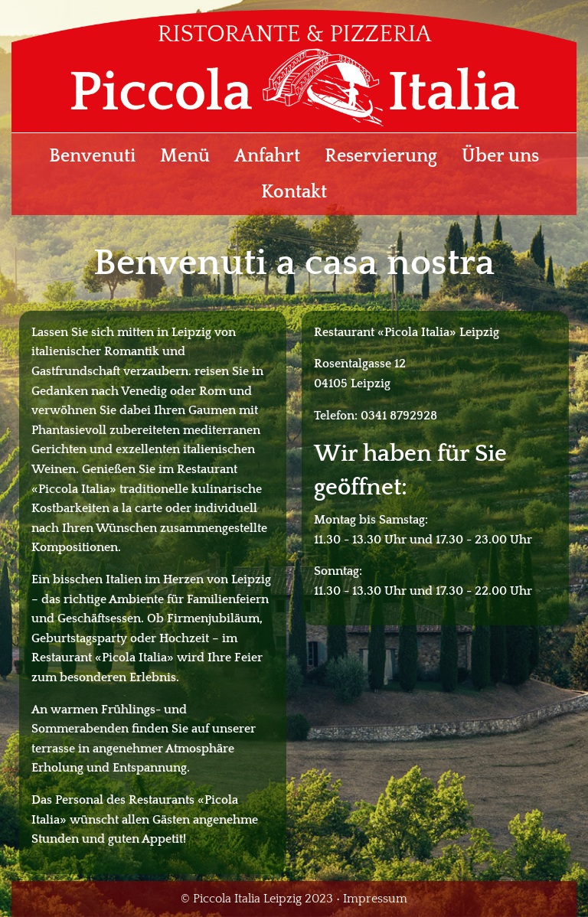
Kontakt (294, 192)
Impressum (375, 899)
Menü (185, 156)
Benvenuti (92, 156)
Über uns (500, 156)
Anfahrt (267, 156)
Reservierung (381, 156)
